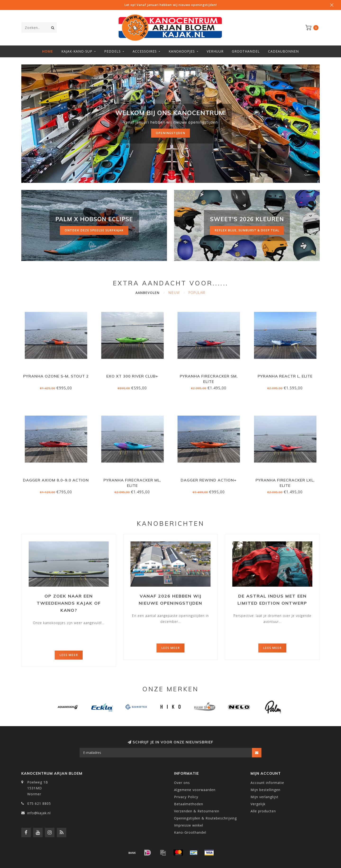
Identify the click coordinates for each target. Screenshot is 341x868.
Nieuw (174, 293)
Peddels (112, 51)
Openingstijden (170, 133)
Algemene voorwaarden (195, 790)
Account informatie (267, 783)
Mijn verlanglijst (265, 797)
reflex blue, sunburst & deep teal (247, 230)
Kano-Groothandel (190, 832)
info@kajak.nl (39, 813)
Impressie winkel (189, 825)
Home (48, 51)
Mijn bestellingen (265, 790)
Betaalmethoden (189, 804)
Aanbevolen (148, 293)
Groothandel (246, 51)
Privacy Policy (186, 797)
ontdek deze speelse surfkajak (94, 230)
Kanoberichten (171, 524)
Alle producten (263, 811)
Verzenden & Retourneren (197, 811)
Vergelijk (258, 804)
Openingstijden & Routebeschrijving (205, 818)
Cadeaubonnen (283, 51)
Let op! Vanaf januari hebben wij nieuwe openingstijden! (171, 5)
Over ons (182, 783)
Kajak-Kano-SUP (77, 51)
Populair (197, 293)
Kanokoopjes (182, 51)
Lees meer (69, 655)
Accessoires (145, 51)
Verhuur (215, 51)
